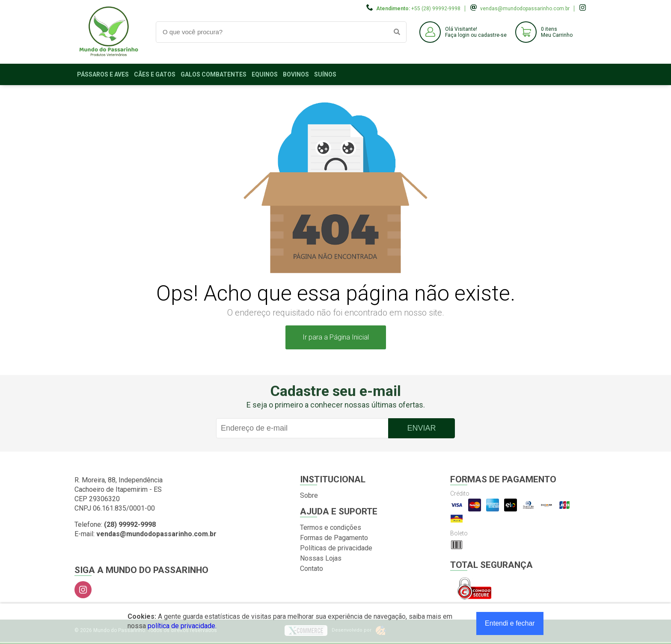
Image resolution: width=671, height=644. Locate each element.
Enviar (421, 428)
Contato (312, 569)
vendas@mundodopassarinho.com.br (525, 9)
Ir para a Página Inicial (336, 337)
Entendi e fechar (510, 623)
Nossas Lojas (321, 558)
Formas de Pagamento (334, 538)
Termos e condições (331, 527)
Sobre (309, 495)
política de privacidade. (182, 626)
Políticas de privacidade (336, 548)
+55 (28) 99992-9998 (436, 9)
